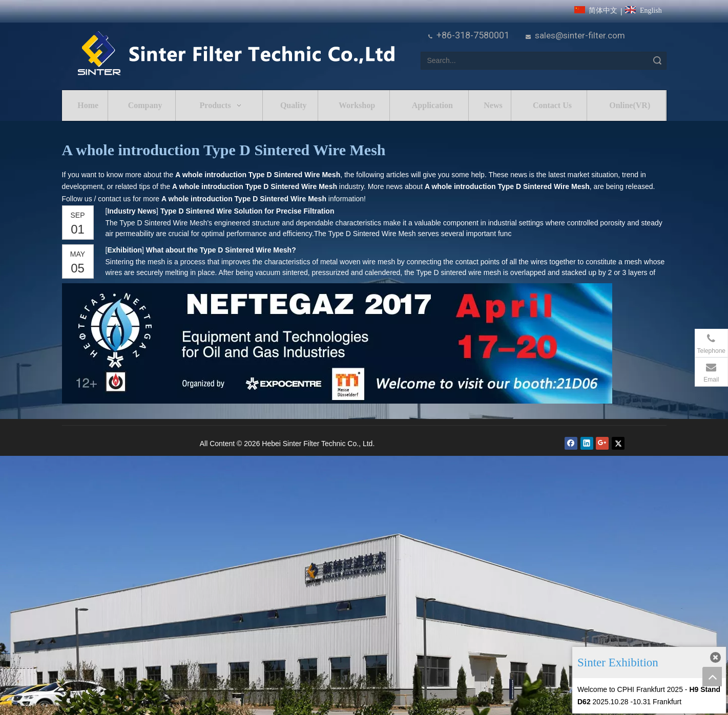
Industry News (132, 211)
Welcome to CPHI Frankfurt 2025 (630, 689)
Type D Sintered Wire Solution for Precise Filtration (247, 211)
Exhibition (125, 250)
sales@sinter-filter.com (580, 35)
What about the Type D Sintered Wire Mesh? (221, 250)
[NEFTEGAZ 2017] (337, 343)
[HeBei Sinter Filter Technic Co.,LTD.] (236, 54)
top (712, 677)
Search (657, 61)
